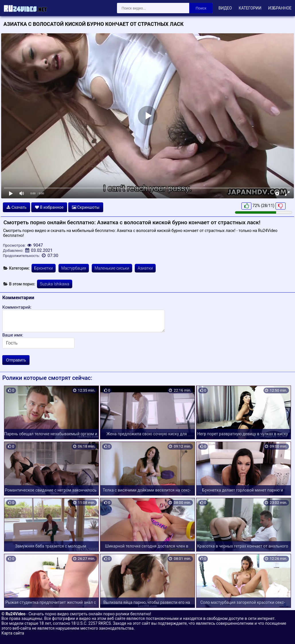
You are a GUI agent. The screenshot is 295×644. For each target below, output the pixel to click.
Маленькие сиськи (112, 268)
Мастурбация (74, 268)
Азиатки (145, 268)
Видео (225, 8)
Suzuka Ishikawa (54, 284)
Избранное (280, 8)
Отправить (16, 360)
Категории (250, 8)
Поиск (201, 8)
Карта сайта (13, 633)
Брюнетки (44, 268)
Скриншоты (86, 207)
